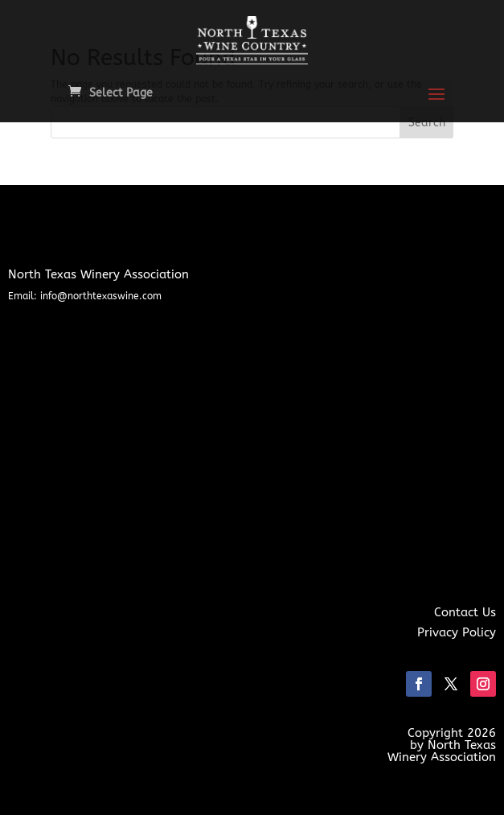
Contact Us (465, 612)
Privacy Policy (457, 632)
